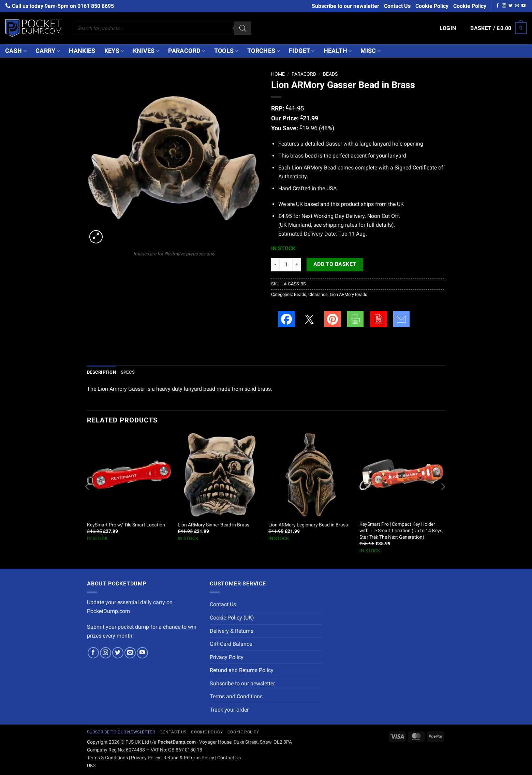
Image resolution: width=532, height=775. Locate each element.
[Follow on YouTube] (523, 6)
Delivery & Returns (232, 631)
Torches (264, 51)
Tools (226, 51)
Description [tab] (101, 372)
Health (338, 51)
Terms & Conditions (107, 758)
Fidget (302, 51)
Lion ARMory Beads (349, 294)
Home (278, 74)
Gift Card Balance (231, 644)
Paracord (187, 51)
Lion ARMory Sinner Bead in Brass (213, 525)
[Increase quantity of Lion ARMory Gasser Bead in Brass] (297, 265)
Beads (330, 74)
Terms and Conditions (236, 696)
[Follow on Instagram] (504, 6)
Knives (146, 51)
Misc (371, 51)
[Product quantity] (286, 265)
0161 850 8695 (96, 6)
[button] (448, 28)
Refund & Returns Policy (189, 758)
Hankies (82, 51)
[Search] (243, 28)
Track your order (229, 710)
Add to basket (335, 264)
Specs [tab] (128, 372)
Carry (48, 51)
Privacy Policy (227, 657)
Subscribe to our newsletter (345, 6)
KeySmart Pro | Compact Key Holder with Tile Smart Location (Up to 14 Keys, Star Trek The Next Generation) (401, 531)
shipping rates (340, 225)
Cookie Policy (432, 6)
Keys (114, 51)
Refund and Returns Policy (242, 670)
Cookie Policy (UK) (232, 618)
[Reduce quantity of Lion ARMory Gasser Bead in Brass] (275, 265)
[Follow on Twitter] (511, 6)
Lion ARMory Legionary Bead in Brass (308, 525)
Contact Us (397, 6)
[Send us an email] (517, 6)
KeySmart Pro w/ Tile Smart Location (126, 525)
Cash (16, 51)
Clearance (318, 294)
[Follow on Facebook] (498, 6)
